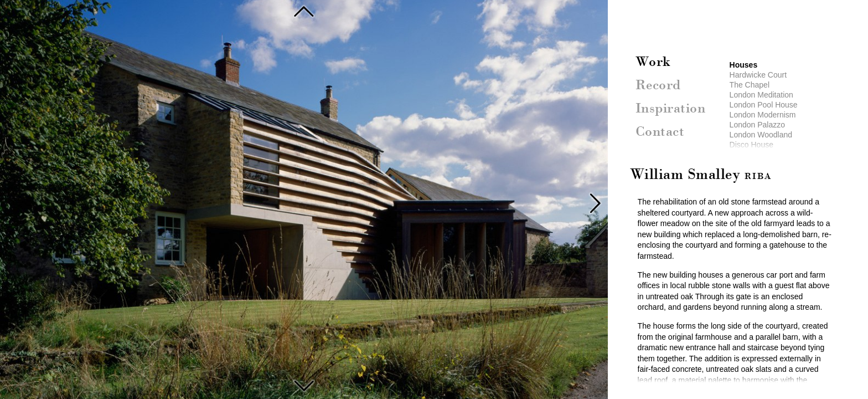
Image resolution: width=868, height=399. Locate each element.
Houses (744, 65)
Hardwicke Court (758, 75)
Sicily (304, 11)
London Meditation (761, 95)
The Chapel (750, 85)
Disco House (751, 145)
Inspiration (671, 109)
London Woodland (761, 135)
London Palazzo (757, 125)
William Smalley (701, 175)
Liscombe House (304, 385)
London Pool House (764, 105)
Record (658, 86)
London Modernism (763, 115)
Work (653, 63)
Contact (660, 132)
